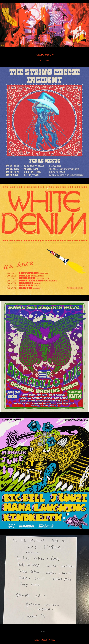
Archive (52, 640)
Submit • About (40, 640)
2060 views (44, 60)
